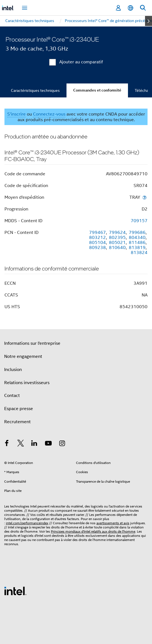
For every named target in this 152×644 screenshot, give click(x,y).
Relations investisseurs (27, 383)
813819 (137, 248)
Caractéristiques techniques (35, 90)
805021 (117, 243)
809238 (98, 248)
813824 (139, 253)
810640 (117, 248)
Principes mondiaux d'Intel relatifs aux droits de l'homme (93, 531)
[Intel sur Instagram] (62, 444)
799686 (137, 233)
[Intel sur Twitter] (21, 444)
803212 (98, 238)
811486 (137, 243)
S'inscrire (16, 114)
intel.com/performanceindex (27, 523)
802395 (117, 238)
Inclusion (13, 370)
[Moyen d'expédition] (144, 197)
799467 (98, 233)
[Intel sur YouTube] (48, 444)
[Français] (130, 8)
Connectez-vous (49, 114)
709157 (139, 221)
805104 (98, 243)
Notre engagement (23, 356)
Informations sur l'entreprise (32, 343)
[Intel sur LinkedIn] (34, 444)
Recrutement (17, 422)
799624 (117, 233)
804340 (137, 238)
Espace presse (19, 409)
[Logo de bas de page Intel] (15, 591)
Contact (12, 396)
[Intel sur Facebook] (7, 444)
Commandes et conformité (97, 90)
